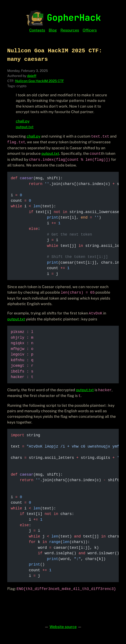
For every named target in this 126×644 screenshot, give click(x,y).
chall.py (23, 121)
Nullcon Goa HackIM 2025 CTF (40, 81)
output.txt (25, 127)
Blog (53, 30)
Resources (70, 30)
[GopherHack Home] (63, 17)
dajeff (32, 76)
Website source (63, 627)
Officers (90, 30)
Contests (37, 30)
